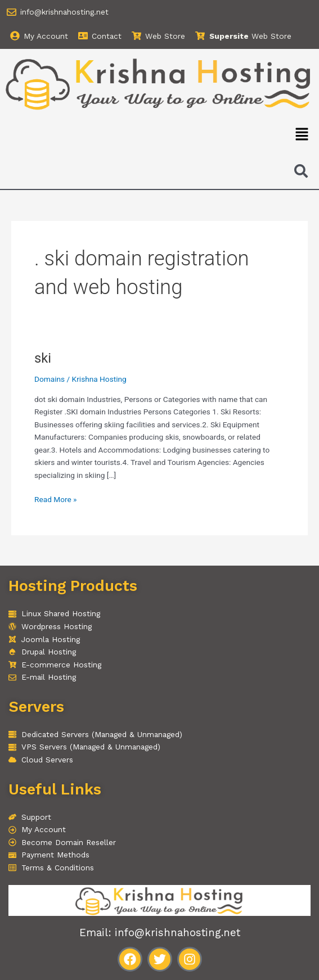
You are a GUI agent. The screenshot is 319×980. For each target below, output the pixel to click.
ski (43, 358)
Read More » (56, 498)
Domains (50, 379)
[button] (302, 135)
